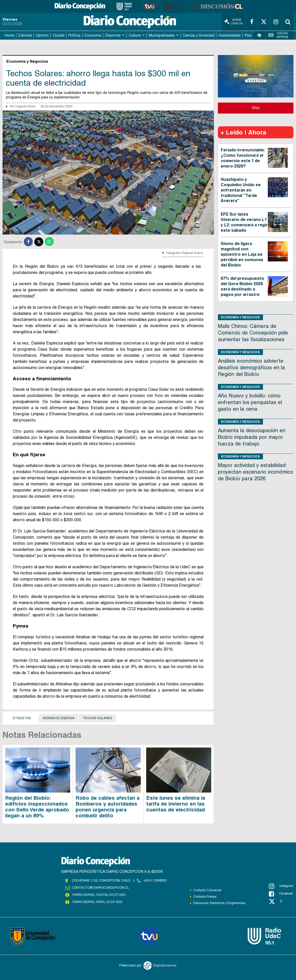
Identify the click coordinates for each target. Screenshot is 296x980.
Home (9, 35)
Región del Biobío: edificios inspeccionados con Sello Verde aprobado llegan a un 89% (37, 807)
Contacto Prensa (205, 897)
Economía (93, 35)
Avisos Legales (234, 22)
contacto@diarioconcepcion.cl (100, 888)
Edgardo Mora (25, 106)
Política (74, 35)
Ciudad (59, 35)
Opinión (42, 35)
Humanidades (230, 35)
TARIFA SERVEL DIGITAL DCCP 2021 (99, 895)
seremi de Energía (59, 718)
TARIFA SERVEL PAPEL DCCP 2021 (97, 902)
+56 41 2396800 (155, 881)
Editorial (25, 35)
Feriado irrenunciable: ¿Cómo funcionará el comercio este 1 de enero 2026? (243, 158)
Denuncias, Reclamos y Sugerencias (219, 903)
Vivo (256, 108)
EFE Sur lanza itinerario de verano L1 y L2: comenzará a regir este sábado (244, 222)
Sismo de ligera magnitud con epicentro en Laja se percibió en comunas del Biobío (242, 254)
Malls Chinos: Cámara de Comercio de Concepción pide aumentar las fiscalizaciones (253, 333)
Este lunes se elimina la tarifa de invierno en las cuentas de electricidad (176, 804)
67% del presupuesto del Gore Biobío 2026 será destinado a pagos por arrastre (242, 286)
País (248, 35)
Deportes (113, 35)
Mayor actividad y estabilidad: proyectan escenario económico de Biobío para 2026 (256, 472)
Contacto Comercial (207, 890)
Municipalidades (162, 35)
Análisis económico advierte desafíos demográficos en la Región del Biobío (251, 367)
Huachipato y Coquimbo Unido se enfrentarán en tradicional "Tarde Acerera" (241, 190)
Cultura (135, 35)
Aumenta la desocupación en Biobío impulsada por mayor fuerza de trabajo (252, 437)
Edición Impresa (278, 35)
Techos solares (97, 718)
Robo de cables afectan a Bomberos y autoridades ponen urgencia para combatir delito (108, 807)
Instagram (281, 886)
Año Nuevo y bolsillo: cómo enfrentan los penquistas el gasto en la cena (250, 402)
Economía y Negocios (240, 317)
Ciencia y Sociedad (199, 35)
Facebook (281, 894)
